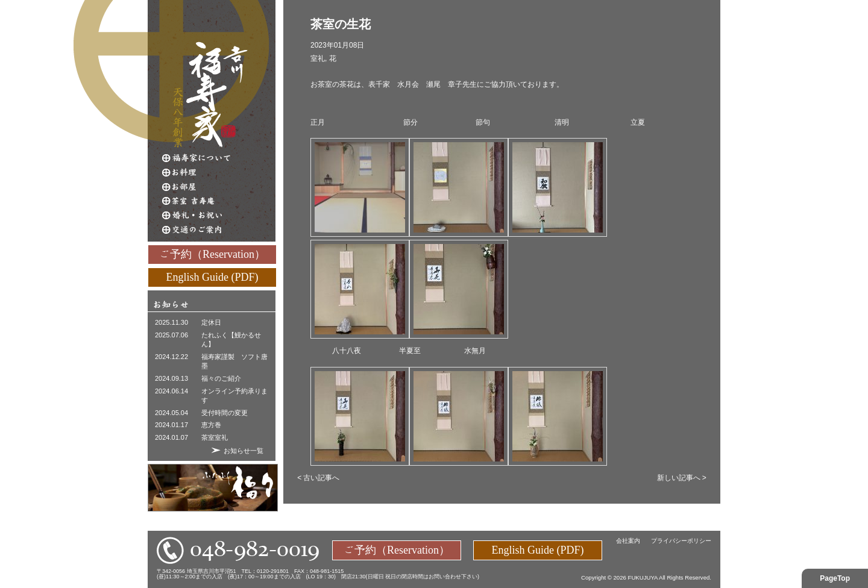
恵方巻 (211, 425)
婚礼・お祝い (219, 216)
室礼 (318, 58)
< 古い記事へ (318, 478)
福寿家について (219, 158)
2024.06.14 (171, 391)
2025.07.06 (171, 335)
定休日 (211, 322)
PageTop (835, 578)
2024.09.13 (171, 378)
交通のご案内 (219, 230)
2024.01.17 (171, 425)
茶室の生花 (341, 24)
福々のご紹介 (221, 378)
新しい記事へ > (682, 478)
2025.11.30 (171, 322)
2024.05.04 (171, 413)
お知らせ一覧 (244, 451)
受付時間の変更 (225, 413)
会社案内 (628, 541)
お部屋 (219, 187)
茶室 (219, 201)
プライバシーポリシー (681, 541)
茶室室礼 (215, 437)
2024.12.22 (171, 357)
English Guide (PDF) (212, 277)
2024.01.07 (171, 437)
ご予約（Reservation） (212, 254)
